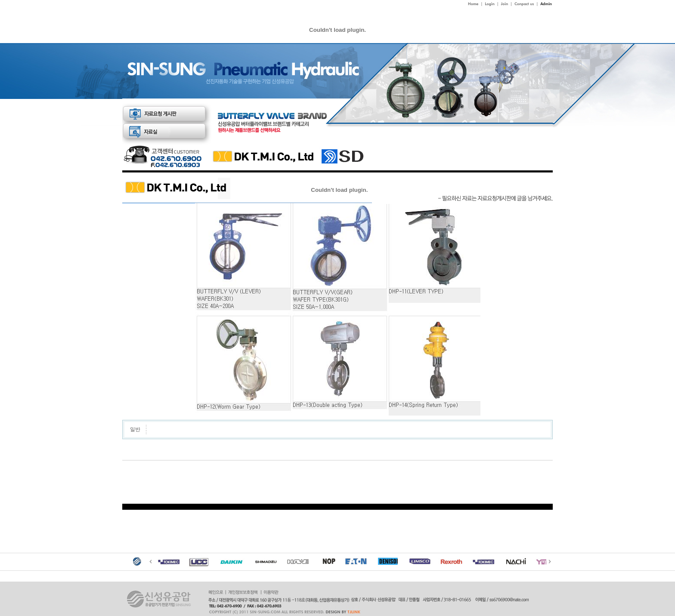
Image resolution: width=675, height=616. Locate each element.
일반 (135, 429)
